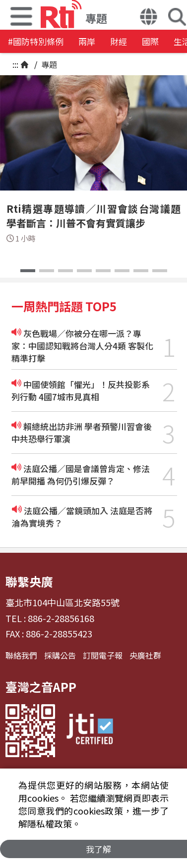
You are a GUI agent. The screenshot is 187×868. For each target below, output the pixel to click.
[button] (149, 18)
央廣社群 (145, 655)
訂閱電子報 (103, 655)
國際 (150, 41)
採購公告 (60, 655)
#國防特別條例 (36, 41)
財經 (119, 41)
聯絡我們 (21, 655)
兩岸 (87, 41)
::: (15, 64)
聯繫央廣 (29, 581)
